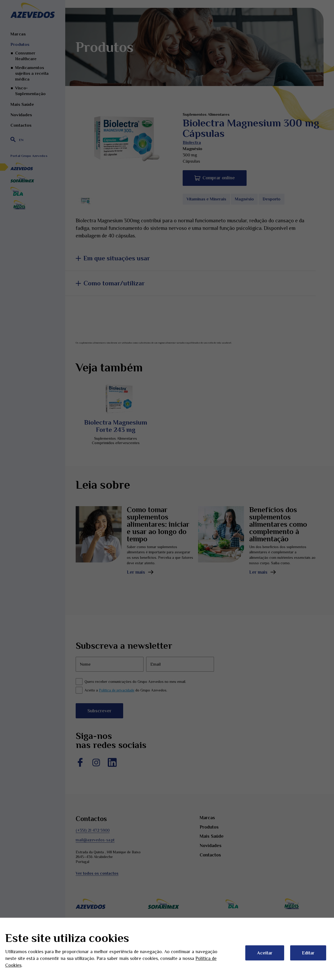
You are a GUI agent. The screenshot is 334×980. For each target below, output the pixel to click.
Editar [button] (308, 953)
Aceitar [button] (265, 953)
